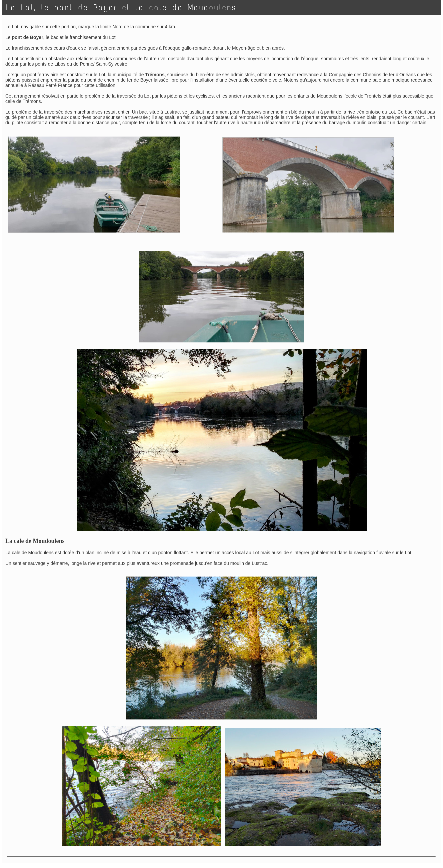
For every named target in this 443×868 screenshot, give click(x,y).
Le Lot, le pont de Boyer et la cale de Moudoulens (121, 7)
